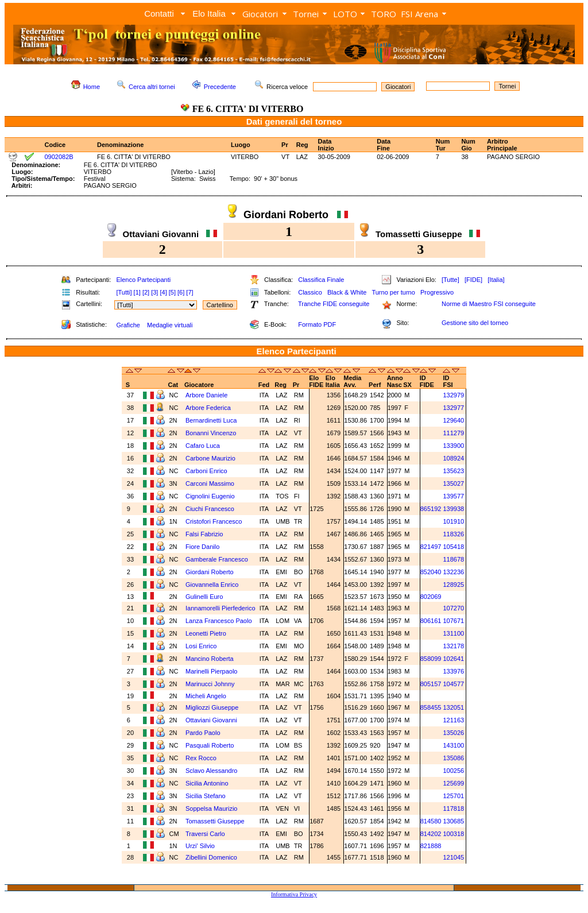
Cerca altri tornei (152, 87)
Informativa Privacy (294, 894)
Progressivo (437, 292)
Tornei (306, 14)
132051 (453, 707)
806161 (431, 621)
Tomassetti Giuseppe (216, 821)
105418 (453, 547)
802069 (431, 597)
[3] (154, 292)
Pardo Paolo (204, 733)
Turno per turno (393, 292)
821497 (431, 547)
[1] (137, 292)
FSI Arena (419, 14)
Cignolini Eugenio (211, 496)
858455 (431, 707)
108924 (453, 458)
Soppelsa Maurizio (212, 808)
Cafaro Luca (204, 446)
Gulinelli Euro (205, 597)
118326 (453, 534)
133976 (453, 671)
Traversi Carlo (206, 834)
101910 (453, 521)
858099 (431, 659)
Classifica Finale (321, 280)
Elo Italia (209, 13)
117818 (453, 808)
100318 (453, 834)
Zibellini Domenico (212, 857)
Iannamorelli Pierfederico (220, 608)
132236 (453, 572)
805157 (431, 684)
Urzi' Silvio (200, 846)
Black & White (347, 292)
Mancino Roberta (210, 659)
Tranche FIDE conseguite (334, 304)
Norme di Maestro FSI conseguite (489, 304)
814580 (431, 821)
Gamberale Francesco (218, 559)
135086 (453, 758)
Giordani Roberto (210, 572)
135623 (453, 471)
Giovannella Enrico (213, 585)
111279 (453, 433)
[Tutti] (124, 292)
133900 (453, 446)
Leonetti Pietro (207, 633)
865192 (431, 509)
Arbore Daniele (207, 395)
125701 (453, 796)
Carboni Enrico (207, 471)
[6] (181, 292)
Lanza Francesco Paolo (220, 621)
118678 (453, 559)
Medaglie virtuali (170, 325)
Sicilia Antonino (208, 783)
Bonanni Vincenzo (212, 433)
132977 (453, 408)
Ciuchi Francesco (211, 509)
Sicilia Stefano (206, 796)
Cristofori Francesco (214, 521)
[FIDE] (473, 280)
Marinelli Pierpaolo (212, 671)
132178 (453, 646)
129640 (453, 420)
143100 (453, 745)
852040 (431, 572)
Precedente (220, 87)
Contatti (159, 13)
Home (92, 87)
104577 (453, 684)
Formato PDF (317, 324)
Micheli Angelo (207, 696)
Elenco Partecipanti (143, 280)
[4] (163, 292)
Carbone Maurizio (211, 458)
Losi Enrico (202, 646)
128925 (453, 585)
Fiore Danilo (203, 547)
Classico (310, 292)
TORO (384, 14)
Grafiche (128, 325)
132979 (453, 395)
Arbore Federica (209, 408)
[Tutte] (450, 280)
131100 (453, 633)
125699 (453, 783)
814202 (431, 834)
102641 (453, 659)
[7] (189, 292)
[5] (172, 292)
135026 (453, 733)
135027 (453, 483)
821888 (431, 846)
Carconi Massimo (211, 483)
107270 (453, 608)
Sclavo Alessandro (212, 771)
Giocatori (260, 14)
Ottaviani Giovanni (212, 720)
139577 (453, 496)
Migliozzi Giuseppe (213, 707)
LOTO (345, 14)
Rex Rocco (202, 758)
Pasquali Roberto (210, 745)
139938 (453, 509)
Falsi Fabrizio (205, 534)
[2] (146, 292)
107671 (453, 621)
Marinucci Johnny (211, 684)
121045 (453, 857)
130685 (453, 821)
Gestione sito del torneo (475, 323)
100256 (453, 771)
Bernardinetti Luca (212, 420)
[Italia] (496, 280)
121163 (453, 720)
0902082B (59, 157)
